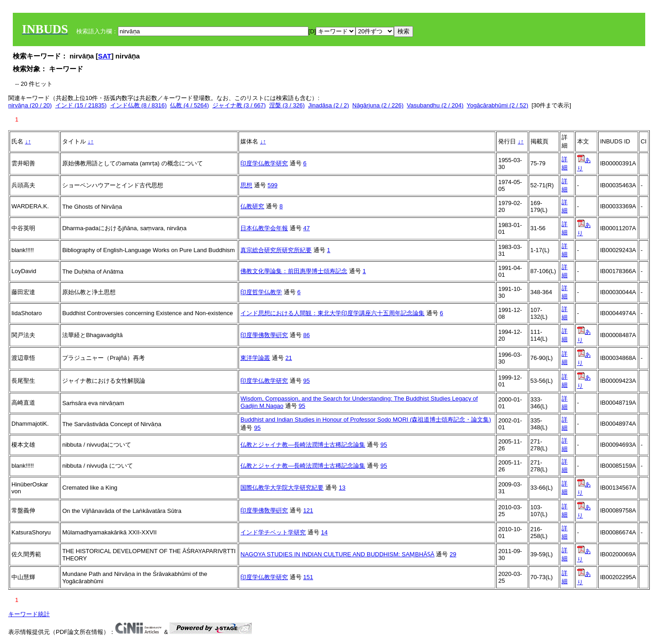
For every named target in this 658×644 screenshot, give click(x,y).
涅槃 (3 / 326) (287, 105)
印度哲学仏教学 (261, 292)
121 (308, 510)
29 (453, 554)
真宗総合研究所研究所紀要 (276, 250)
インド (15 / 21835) (81, 105)
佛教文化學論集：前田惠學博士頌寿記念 (294, 271)
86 (307, 335)
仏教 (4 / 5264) (189, 105)
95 (307, 381)
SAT (105, 56)
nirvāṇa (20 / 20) (30, 105)
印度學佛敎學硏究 (264, 335)
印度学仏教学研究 (264, 163)
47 (307, 228)
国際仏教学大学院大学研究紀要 (282, 488)
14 (324, 532)
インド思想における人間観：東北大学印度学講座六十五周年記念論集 (332, 313)
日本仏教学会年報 (264, 228)
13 (342, 488)
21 (289, 358)
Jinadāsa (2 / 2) (329, 105)
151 (308, 577)
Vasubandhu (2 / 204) (435, 105)
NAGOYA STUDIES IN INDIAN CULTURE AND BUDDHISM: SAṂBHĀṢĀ (337, 554)
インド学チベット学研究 (273, 532)
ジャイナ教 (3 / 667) (239, 105)
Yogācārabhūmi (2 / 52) (497, 105)
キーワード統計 (29, 614)
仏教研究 (252, 206)
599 (273, 185)
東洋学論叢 (255, 358)
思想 (246, 185)
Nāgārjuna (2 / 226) (378, 105)
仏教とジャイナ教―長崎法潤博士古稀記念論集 (303, 445)
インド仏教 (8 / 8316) (138, 105)
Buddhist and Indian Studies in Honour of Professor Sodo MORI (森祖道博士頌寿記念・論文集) (366, 420)
